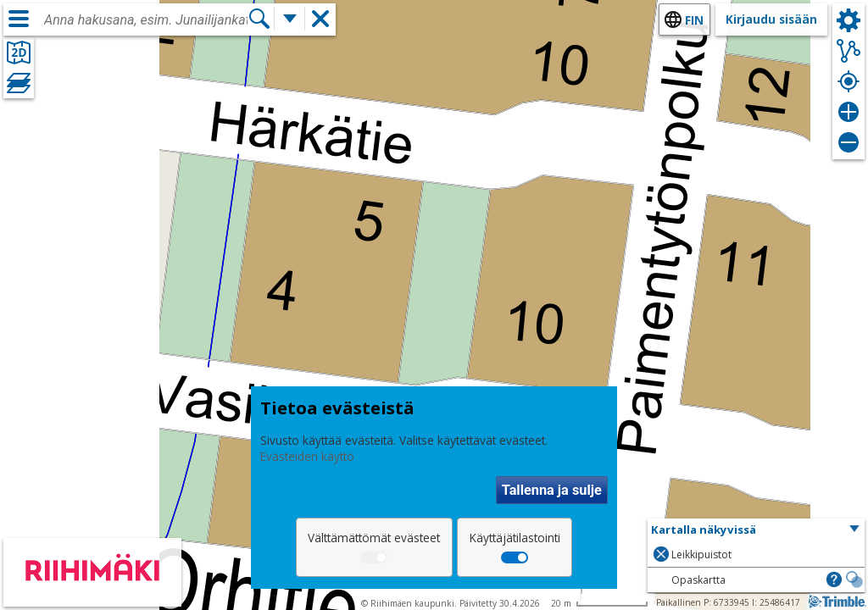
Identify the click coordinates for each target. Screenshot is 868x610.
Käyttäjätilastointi (515, 538)
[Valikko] (19, 19)
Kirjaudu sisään (771, 19)
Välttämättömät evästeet (374, 538)
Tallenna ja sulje (552, 490)
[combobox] (146, 20)
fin (694, 20)
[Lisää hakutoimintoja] (290, 19)
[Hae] (259, 19)
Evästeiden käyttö (307, 456)
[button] (756, 530)
